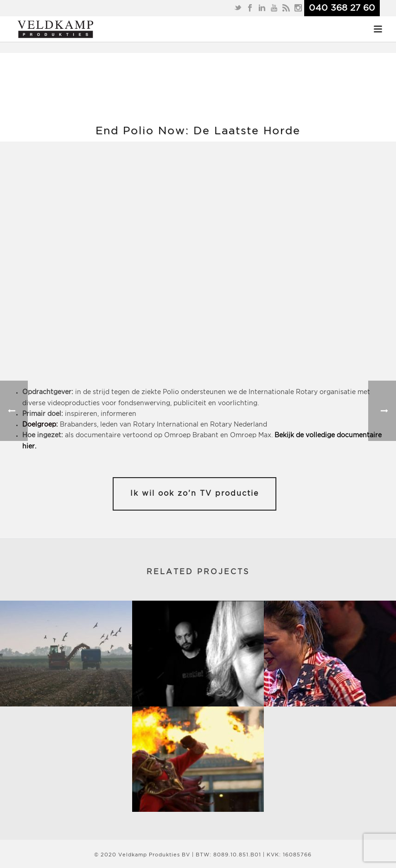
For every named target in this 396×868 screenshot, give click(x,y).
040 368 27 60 (342, 8)
